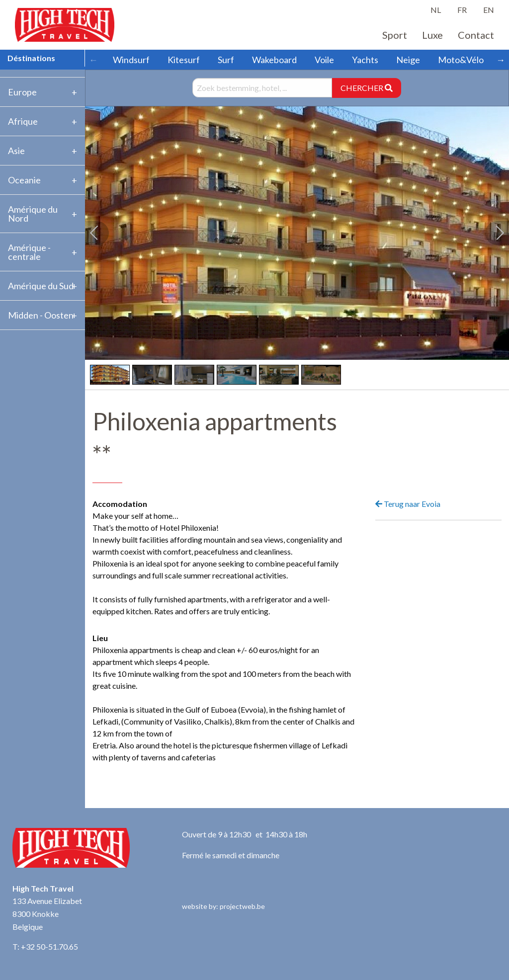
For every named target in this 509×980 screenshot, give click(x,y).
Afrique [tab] (23, 121)
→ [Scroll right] (501, 60)
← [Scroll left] (93, 60)
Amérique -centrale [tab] (29, 252)
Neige (408, 60)
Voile (324, 60)
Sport (395, 35)
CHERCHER (367, 88)
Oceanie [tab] (24, 180)
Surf (226, 60)
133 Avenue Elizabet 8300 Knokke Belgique (47, 913)
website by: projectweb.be (223, 906)
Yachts (365, 60)
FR (462, 10)
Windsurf (131, 60)
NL (436, 10)
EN (489, 10)
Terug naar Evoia (408, 504)
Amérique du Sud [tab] (41, 286)
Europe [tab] (22, 92)
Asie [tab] (16, 151)
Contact (476, 35)
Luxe (432, 35)
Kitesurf (184, 60)
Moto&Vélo (461, 60)
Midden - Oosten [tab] (41, 315)
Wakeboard (274, 60)
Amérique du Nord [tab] (33, 214)
